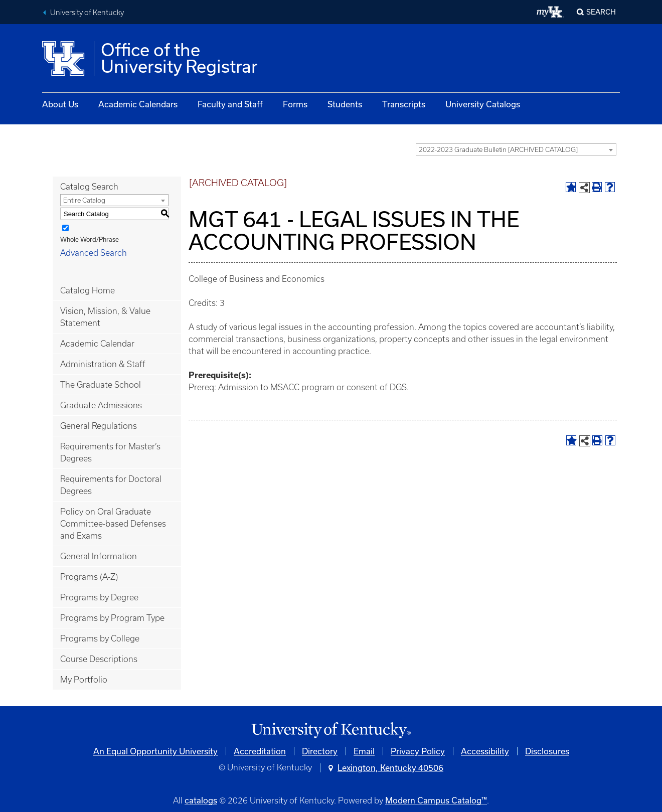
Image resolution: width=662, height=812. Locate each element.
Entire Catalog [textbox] (84, 200)
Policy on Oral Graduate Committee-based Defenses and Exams (113, 524)
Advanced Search (94, 253)
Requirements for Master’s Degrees (110, 452)
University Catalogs (483, 104)
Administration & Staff (103, 364)
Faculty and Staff (230, 104)
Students (345, 104)
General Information (99, 556)
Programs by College (100, 638)
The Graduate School (101, 385)
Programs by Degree (99, 597)
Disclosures (547, 751)
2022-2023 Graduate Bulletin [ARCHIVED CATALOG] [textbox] (498, 150)
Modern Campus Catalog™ (436, 800)
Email (364, 751)
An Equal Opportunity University (155, 751)
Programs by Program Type (112, 618)
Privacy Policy (418, 751)
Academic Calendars (138, 104)
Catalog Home (88, 290)
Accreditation (260, 751)
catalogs (201, 800)
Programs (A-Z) (89, 577)
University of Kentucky (87, 13)
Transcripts (404, 104)
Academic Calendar (97, 344)
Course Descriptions (99, 659)
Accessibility (485, 751)
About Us (60, 104)
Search (601, 12)
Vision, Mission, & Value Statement (105, 317)
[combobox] (516, 149)
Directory (320, 751)
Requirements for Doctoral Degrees (111, 485)
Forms (295, 104)
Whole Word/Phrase (90, 239)
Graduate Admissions (101, 405)
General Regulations (99, 426)
